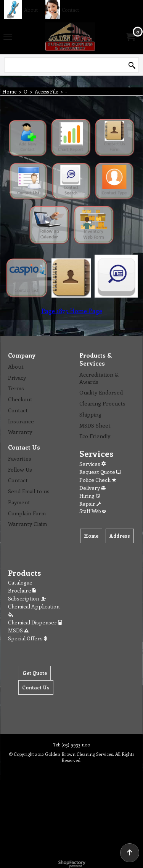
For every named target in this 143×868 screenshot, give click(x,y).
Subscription (27, 598)
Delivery (92, 488)
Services (92, 464)
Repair (90, 504)
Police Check (98, 480)
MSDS (18, 630)
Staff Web (93, 511)
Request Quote (100, 472)
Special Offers (28, 638)
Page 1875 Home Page (72, 311)
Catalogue (20, 582)
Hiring (90, 496)
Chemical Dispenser (35, 622)
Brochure (22, 590)
